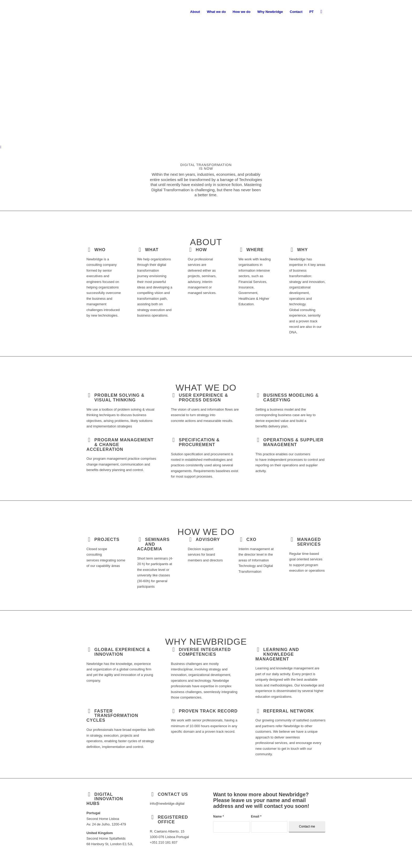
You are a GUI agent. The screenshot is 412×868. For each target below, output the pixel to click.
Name (218, 817)
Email (256, 817)
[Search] (321, 12)
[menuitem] (195, 12)
